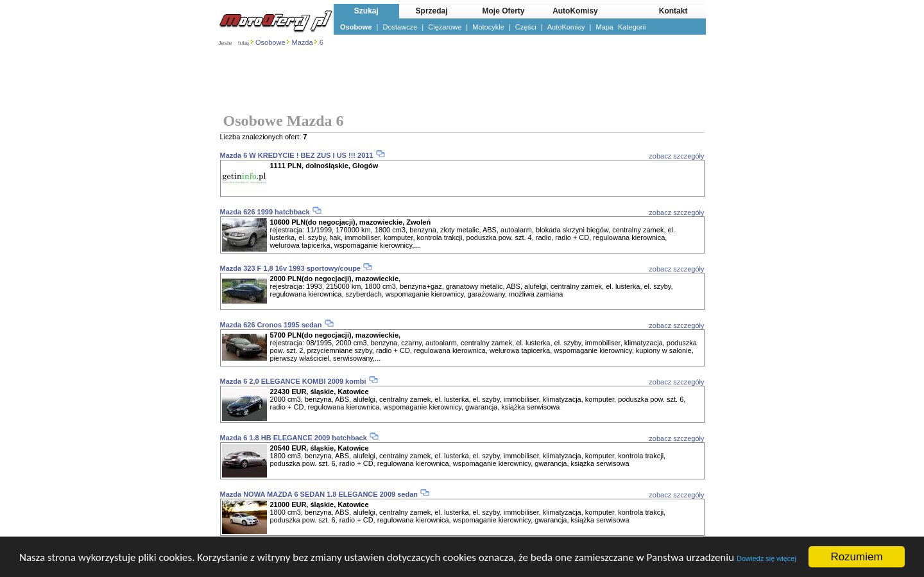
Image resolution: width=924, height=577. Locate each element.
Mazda (303, 42)
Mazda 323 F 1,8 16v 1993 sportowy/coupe (290, 268)
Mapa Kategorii (620, 27)
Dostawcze (400, 27)
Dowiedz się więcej (766, 558)
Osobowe (356, 27)
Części (526, 27)
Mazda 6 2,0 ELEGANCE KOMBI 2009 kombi (293, 381)
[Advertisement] (462, 81)
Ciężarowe (445, 27)
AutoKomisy (566, 27)
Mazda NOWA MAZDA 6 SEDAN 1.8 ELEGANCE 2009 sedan (319, 494)
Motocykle (488, 27)
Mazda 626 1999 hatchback (265, 212)
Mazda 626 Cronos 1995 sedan (271, 325)
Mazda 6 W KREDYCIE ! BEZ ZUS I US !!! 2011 (298, 155)
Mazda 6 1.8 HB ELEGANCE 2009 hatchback (294, 438)
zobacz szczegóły (676, 156)
